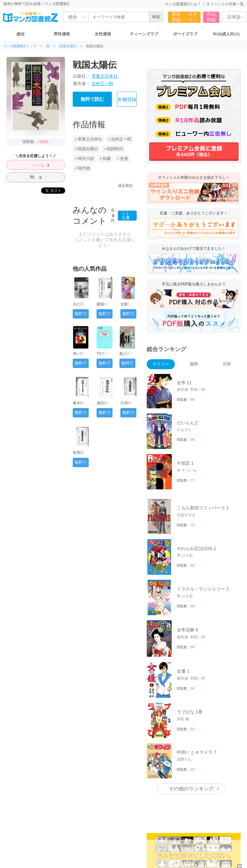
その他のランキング (191, 789)
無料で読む (92, 99)
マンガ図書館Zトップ (20, 46)
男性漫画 (62, 34)
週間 (194, 364)
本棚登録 (127, 100)
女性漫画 (103, 34)
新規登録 (176, 17)
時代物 (84, 168)
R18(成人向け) (226, 34)
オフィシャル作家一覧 (225, 4)
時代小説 (86, 158)
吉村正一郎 (102, 84)
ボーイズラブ (185, 34)
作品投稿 (211, 17)
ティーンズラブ (144, 34)
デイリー (161, 364)
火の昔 (78, 304)
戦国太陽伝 (68, 46)
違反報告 (125, 186)
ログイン (192, 17)
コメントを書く (126, 216)
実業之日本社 (105, 76)
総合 (21, 34)
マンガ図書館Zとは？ (183, 4)
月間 (227, 364)
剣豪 (107, 158)
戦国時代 (115, 149)
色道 (124, 158)
